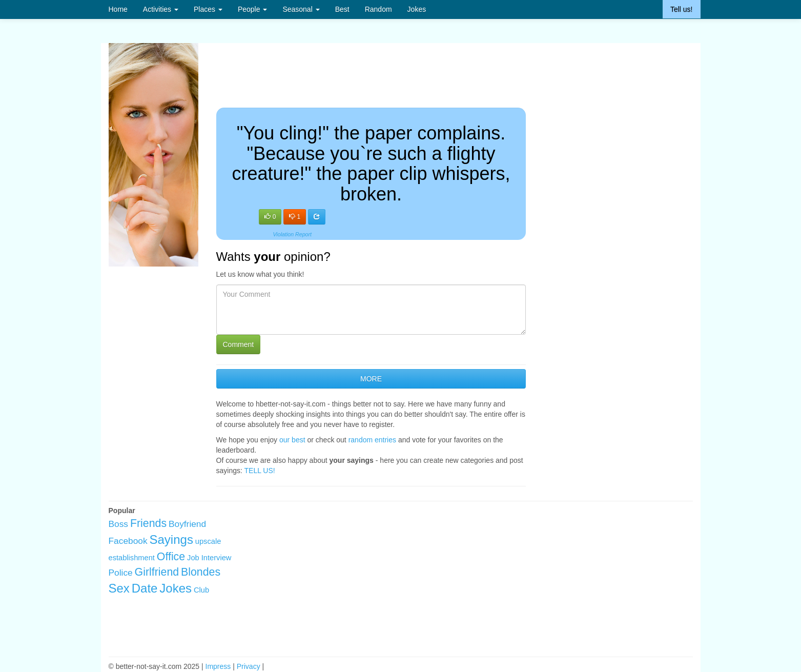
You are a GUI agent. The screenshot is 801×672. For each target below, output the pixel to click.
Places (208, 9)
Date (145, 588)
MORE (371, 379)
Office (171, 557)
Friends (148, 523)
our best (292, 440)
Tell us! (682, 9)
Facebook (128, 541)
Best (342, 9)
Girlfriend (157, 572)
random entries (372, 440)
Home (118, 9)
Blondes (201, 572)
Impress (218, 666)
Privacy (249, 666)
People (252, 9)
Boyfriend (187, 524)
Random (378, 9)
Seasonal (301, 9)
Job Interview (209, 558)
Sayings (171, 539)
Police (121, 573)
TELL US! (260, 471)
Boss (119, 524)
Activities (161, 9)
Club (201, 590)
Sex (119, 588)
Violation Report (292, 234)
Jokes (417, 9)
